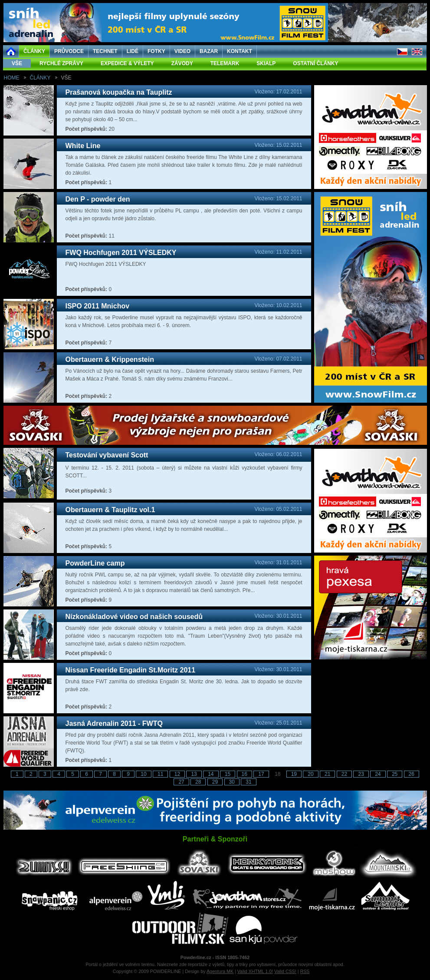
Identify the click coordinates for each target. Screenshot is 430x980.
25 (395, 774)
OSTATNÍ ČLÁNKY (315, 63)
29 (215, 782)
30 (232, 782)
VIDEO (182, 51)
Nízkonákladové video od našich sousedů (134, 617)
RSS (305, 971)
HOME (12, 78)
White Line (83, 146)
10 (143, 774)
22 (344, 774)
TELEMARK (225, 63)
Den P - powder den (98, 199)
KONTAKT (240, 51)
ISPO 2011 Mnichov (98, 306)
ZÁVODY (182, 63)
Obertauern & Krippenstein (110, 359)
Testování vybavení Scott (107, 455)
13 (194, 774)
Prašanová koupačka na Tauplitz (119, 92)
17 (261, 774)
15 (228, 774)
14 (211, 774)
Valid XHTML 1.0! (255, 971)
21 (327, 774)
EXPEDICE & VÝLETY (127, 63)
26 (412, 774)
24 (378, 774)
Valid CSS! (285, 971)
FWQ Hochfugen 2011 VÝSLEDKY (121, 253)
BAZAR (209, 51)
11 (160, 774)
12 (177, 774)
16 (245, 774)
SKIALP (266, 63)
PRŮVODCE (69, 51)
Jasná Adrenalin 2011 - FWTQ (114, 723)
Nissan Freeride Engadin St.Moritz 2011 (131, 670)
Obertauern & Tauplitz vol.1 (110, 510)
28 (198, 782)
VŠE (17, 63)
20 (310, 774)
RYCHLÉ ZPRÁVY (61, 63)
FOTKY (156, 51)
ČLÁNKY (34, 51)
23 (361, 774)
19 (294, 774)
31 (248, 782)
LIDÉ (133, 51)
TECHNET (105, 51)
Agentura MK (220, 971)
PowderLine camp (95, 563)
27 (181, 782)
